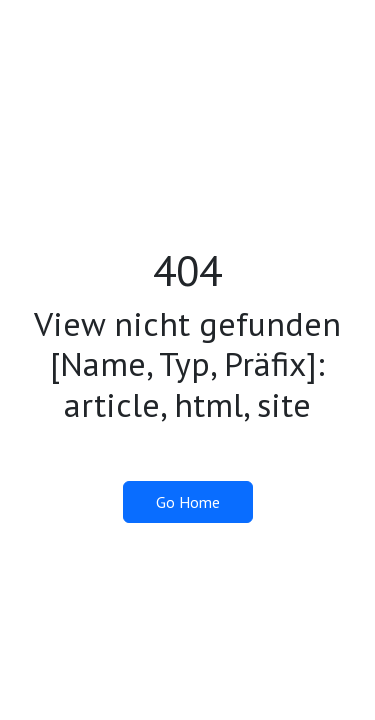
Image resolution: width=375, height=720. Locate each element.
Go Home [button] (188, 502)
